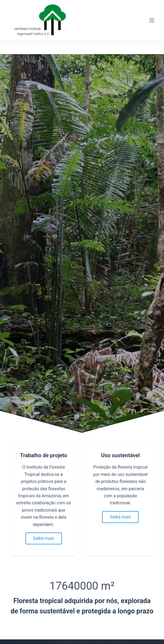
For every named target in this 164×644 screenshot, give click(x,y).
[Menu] (152, 20)
